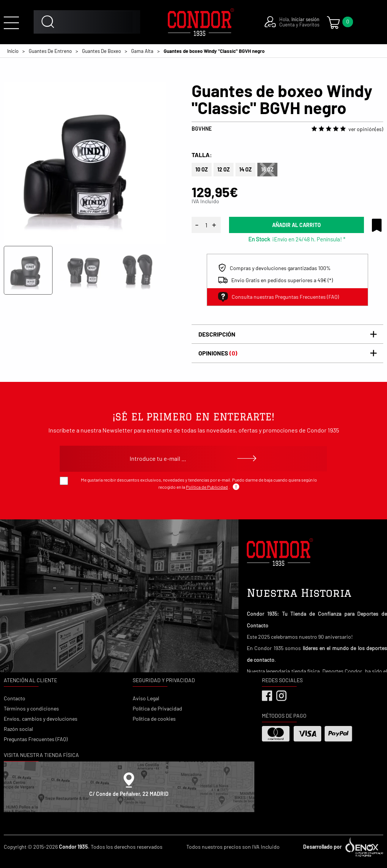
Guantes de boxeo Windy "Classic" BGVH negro (214, 51)
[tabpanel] (85, 163)
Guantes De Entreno (50, 51)
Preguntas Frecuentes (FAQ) (36, 739)
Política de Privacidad (157, 708)
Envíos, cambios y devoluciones (41, 719)
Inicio (13, 51)
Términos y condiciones (31, 708)
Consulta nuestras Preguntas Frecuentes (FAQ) (279, 297)
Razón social (18, 729)
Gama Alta (142, 51)
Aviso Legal (146, 698)
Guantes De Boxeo (101, 51)
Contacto (15, 698)
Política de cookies (154, 719)
